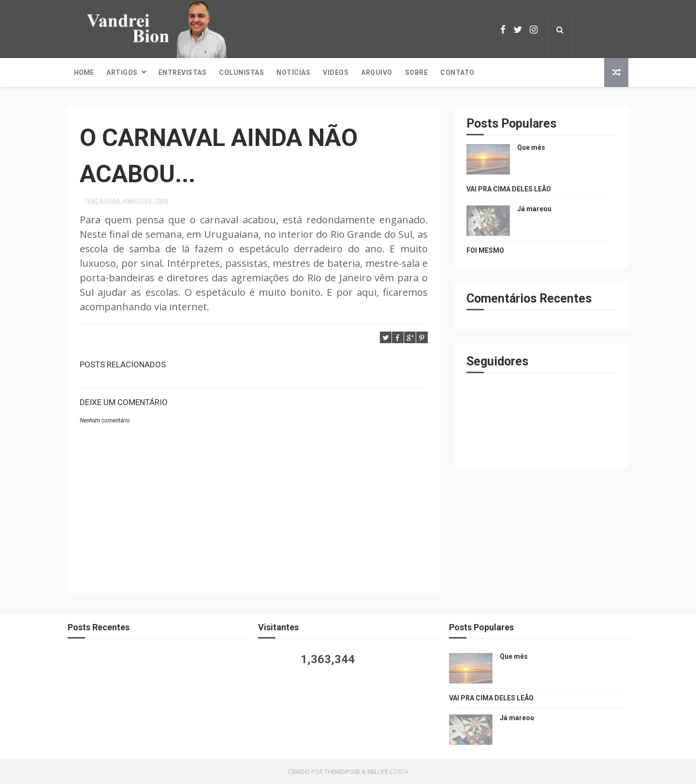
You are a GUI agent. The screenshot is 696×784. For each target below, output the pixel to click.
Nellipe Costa (388, 772)
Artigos (122, 73)
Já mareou (534, 209)
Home (84, 73)
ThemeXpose (342, 772)
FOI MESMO (485, 250)
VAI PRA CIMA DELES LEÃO (509, 189)
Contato (457, 73)
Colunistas (241, 73)
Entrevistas (183, 73)
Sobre (417, 73)
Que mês (531, 147)
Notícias (293, 73)
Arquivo (377, 73)
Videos (336, 73)
